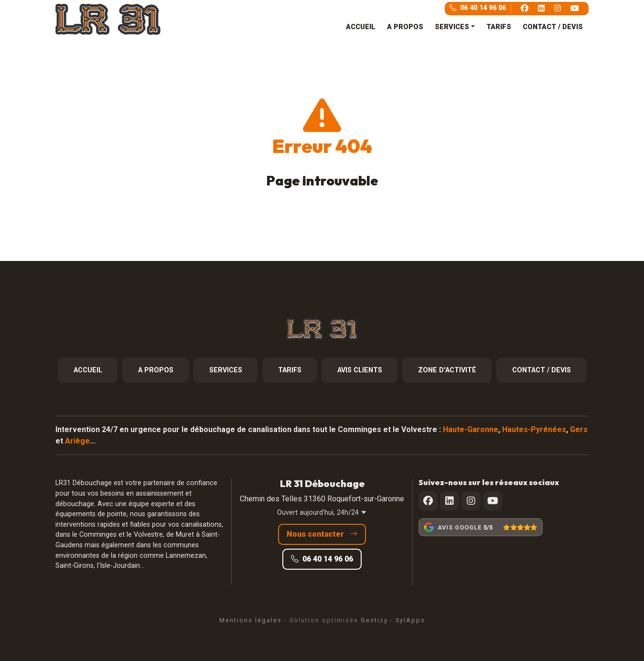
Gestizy (374, 620)
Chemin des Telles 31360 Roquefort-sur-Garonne (322, 499)
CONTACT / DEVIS (553, 27)
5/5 (488, 527)
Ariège (77, 441)
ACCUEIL (361, 27)
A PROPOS (405, 27)
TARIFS (499, 27)
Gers (579, 429)
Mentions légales (251, 620)
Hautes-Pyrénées (534, 429)
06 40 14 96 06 (478, 8)
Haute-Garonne (471, 429)
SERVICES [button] (452, 27)
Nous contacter (322, 534)
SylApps (410, 620)
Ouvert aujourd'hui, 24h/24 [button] (322, 513)
